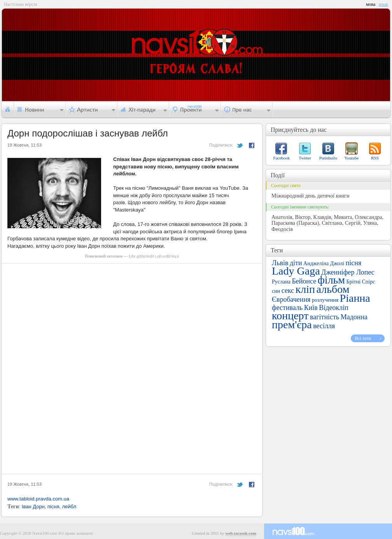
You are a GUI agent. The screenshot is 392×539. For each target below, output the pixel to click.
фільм (331, 280)
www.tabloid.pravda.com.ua (38, 499)
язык (383, 4)
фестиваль (287, 308)
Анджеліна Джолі (324, 263)
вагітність (325, 317)
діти (296, 263)
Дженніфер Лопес (348, 272)
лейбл (69, 507)
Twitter (305, 158)
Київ (311, 308)
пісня (53, 507)
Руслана (281, 282)
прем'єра (292, 325)
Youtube (352, 158)
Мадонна (354, 317)
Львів (280, 263)
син (276, 291)
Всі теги (363, 338)
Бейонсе (304, 281)
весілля (324, 326)
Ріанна (355, 298)
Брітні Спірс (361, 282)
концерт (290, 316)
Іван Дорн (33, 507)
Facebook (282, 158)
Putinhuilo (328, 158)
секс (288, 290)
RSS (375, 158)
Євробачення (291, 299)
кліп (305, 289)
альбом (333, 289)
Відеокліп (334, 308)
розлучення (325, 300)
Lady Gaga (296, 271)
